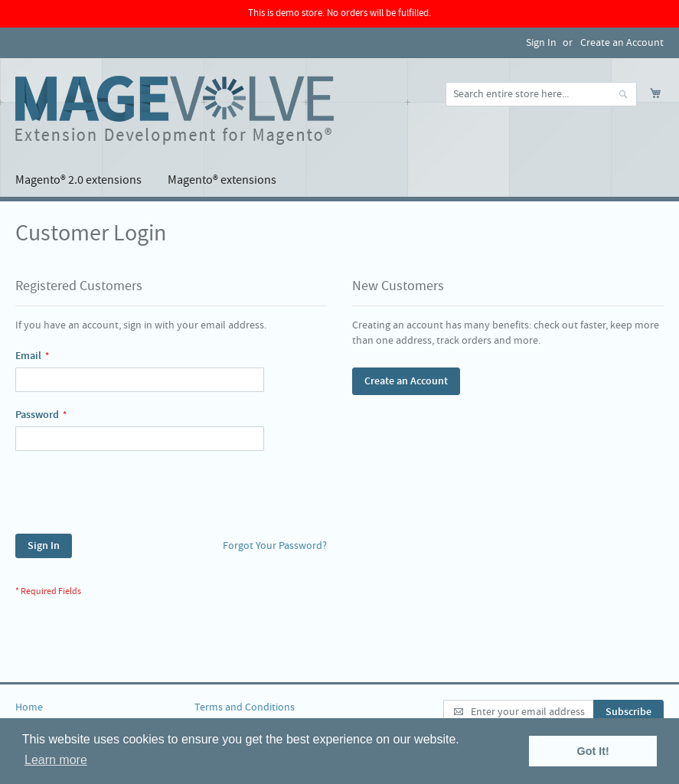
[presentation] (132, 496)
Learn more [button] (56, 760)
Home (29, 707)
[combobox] (541, 94)
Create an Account (622, 43)
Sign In (541, 43)
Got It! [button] (593, 751)
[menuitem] (78, 180)
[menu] (339, 180)
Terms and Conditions (245, 707)
